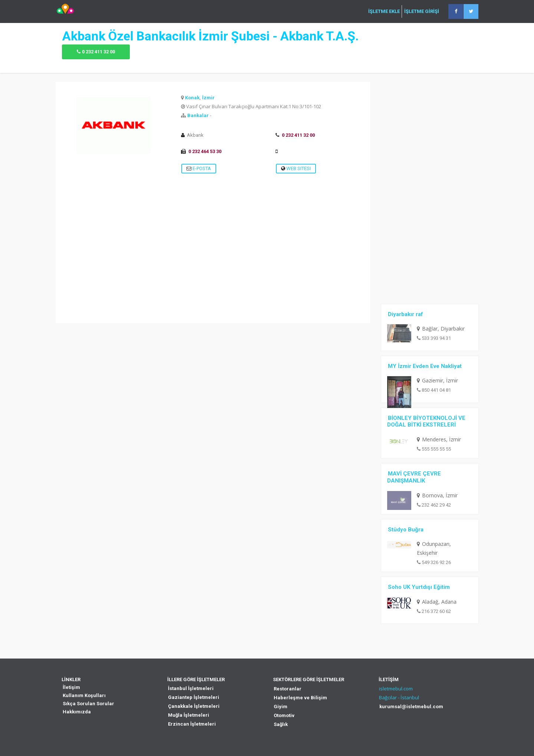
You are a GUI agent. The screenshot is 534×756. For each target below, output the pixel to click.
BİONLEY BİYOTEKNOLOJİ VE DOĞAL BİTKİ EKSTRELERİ (426, 422)
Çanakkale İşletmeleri (194, 706)
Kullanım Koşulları (84, 695)
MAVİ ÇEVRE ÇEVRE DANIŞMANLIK (414, 477)
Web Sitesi (296, 168)
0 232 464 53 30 (205, 151)
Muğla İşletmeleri (189, 715)
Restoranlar (288, 689)
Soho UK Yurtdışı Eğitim (419, 587)
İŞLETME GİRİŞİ (422, 11)
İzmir (208, 98)
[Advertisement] (213, 271)
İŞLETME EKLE (384, 11)
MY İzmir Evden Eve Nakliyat (425, 366)
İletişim (71, 687)
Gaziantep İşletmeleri (194, 697)
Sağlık (281, 724)
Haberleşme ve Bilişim (300, 698)
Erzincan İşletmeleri (192, 724)
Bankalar (198, 115)
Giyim (281, 707)
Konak (192, 98)
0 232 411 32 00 (98, 52)
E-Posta (199, 168)
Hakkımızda (77, 712)
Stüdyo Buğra (406, 530)
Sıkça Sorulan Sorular (88, 704)
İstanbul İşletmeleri (191, 688)
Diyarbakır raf (406, 314)
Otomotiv (284, 715)
